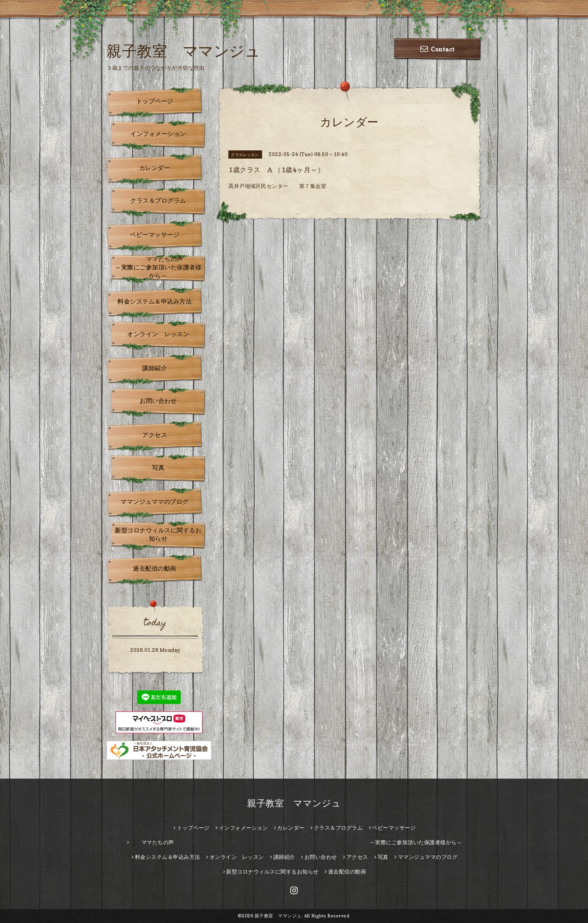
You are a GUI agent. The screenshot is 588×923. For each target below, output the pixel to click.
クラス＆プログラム (158, 201)
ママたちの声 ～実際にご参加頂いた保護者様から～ (160, 267)
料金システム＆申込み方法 (154, 302)
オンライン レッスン (158, 334)
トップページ (155, 101)
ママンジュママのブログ (154, 502)
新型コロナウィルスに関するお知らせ (158, 534)
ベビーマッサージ (154, 235)
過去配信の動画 (154, 569)
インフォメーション (158, 134)
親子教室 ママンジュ (183, 51)
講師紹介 (154, 368)
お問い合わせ (158, 401)
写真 (158, 468)
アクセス (154, 435)
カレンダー (155, 168)
